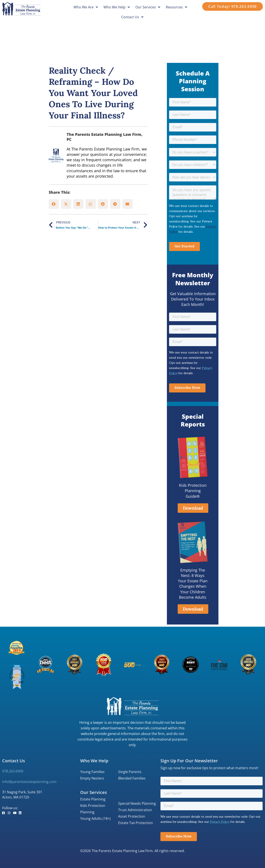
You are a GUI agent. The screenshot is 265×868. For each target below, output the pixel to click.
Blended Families (132, 778)
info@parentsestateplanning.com (29, 782)
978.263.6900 (13, 771)
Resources (176, 7)
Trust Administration (135, 810)
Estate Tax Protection (136, 823)
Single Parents (130, 772)
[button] (54, 204)
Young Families (92, 772)
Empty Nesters (92, 778)
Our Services (148, 7)
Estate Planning (93, 799)
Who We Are (86, 7)
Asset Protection (132, 816)
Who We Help (117, 7)
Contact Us (132, 17)
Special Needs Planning (137, 803)
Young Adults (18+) (95, 818)
